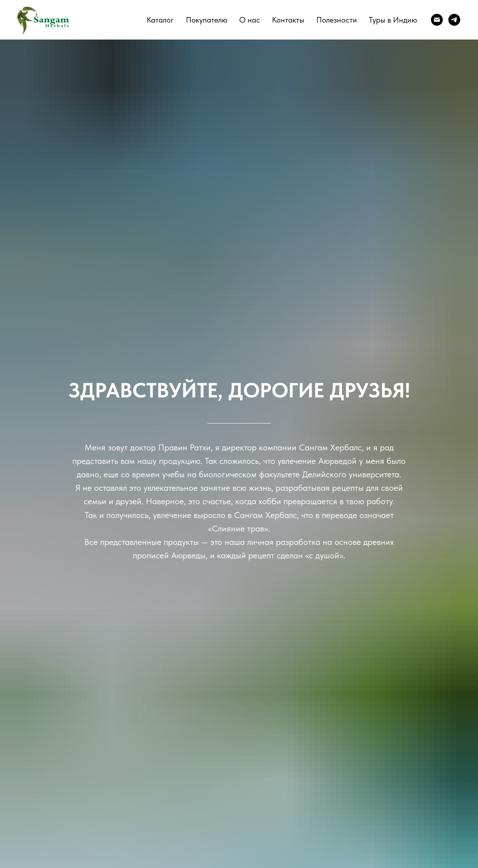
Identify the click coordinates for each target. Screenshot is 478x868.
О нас (250, 20)
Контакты (288, 20)
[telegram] (454, 20)
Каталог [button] (160, 20)
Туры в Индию (393, 20)
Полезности (337, 20)
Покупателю (207, 20)
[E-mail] (437, 20)
